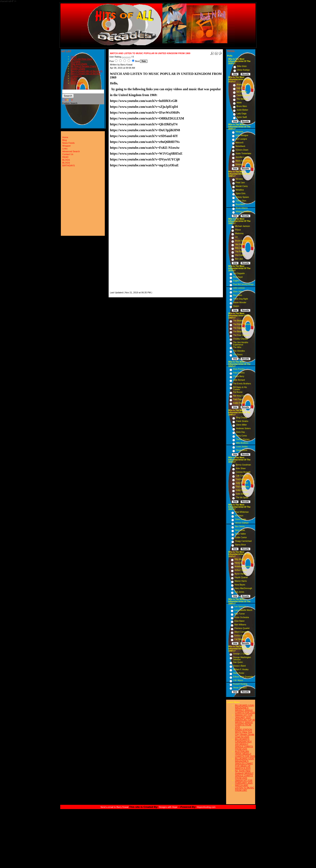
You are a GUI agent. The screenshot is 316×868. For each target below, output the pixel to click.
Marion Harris (241, 581)
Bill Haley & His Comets (240, 388)
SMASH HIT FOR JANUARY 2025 (244, 716)
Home (74, 57)
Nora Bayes (240, 585)
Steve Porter (239, 673)
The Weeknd (242, 99)
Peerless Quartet (242, 628)
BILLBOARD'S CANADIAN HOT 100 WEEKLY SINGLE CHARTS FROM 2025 (244, 744)
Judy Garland (242, 483)
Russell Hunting (240, 684)
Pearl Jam (240, 183)
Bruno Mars (242, 106)
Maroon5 (240, 143)
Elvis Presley (239, 369)
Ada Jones (239, 592)
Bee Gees (238, 295)
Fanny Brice (240, 545)
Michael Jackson (242, 226)
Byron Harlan (240, 574)
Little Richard (239, 380)
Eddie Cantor (241, 537)
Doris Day (240, 432)
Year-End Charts (79, 64)
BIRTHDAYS (77, 83)
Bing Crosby (241, 418)
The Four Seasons (241, 335)
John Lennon (239, 288)
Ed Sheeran (242, 92)
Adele (239, 103)
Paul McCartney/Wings (243, 284)
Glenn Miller (241, 425)
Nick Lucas (240, 530)
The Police (240, 252)
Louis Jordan (242, 447)
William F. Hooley (241, 669)
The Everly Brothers (242, 384)
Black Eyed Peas (243, 161)
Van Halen (240, 244)
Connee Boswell (243, 472)
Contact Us (76, 76)
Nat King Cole (239, 396)
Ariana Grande (243, 84)
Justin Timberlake (243, 154)
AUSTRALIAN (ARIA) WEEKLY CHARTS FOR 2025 (245, 754)
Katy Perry (241, 88)
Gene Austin (240, 519)
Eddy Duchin (242, 490)
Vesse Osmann (240, 688)
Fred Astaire (241, 479)
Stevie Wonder (240, 302)
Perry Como (241, 436)
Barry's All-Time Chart (81, 59)
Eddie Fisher (239, 403)
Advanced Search (71, 151)
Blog (64, 140)
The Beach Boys (241, 332)
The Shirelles (239, 351)
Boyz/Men (240, 204)
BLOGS (75, 81)
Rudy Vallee (240, 534)
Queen (236, 306)
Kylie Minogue (242, 135)
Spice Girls (241, 193)
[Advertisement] (122, 230)
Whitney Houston (243, 212)
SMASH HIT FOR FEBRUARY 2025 (244, 782)
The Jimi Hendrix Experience (241, 344)
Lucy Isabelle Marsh (243, 610)
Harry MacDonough (243, 588)
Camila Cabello (243, 95)
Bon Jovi (239, 259)
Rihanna (239, 132)
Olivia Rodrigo (243, 70)
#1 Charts (76, 61)
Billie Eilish (242, 66)
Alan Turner (240, 614)
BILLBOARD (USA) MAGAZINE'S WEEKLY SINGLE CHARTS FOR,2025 (245, 709)
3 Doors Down (242, 150)
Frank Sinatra (242, 421)
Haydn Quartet (241, 577)
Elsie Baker (240, 621)
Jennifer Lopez (242, 157)
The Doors (238, 355)
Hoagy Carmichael (243, 541)
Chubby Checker (241, 339)
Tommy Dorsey (243, 439)
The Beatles (239, 321)
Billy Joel (239, 248)
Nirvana (239, 179)
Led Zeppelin (239, 273)
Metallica (240, 190)
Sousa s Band (239, 666)
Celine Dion (241, 201)
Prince (238, 230)
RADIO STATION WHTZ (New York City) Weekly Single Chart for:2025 (245, 733)
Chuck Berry (239, 376)
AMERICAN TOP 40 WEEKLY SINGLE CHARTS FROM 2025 (245, 723)
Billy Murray (240, 559)
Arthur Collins (241, 570)
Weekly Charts (78, 69)
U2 (236, 237)
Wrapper (67, 146)
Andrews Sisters (243, 428)
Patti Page (238, 399)
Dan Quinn (238, 662)
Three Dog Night (241, 299)
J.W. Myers (238, 680)
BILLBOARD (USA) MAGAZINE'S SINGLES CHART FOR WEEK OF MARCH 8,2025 (245, 763)
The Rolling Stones (242, 324)
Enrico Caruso (241, 636)
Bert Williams (240, 625)
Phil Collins (240, 255)
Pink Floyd (238, 277)
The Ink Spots (242, 497)
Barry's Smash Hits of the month (87, 71)
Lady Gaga (242, 114)
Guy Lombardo (242, 487)
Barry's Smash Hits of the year (86, 73)
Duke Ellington (242, 494)
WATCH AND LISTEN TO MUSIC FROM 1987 (245, 788)
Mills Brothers (242, 443)
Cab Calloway (242, 476)
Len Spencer (240, 606)
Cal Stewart (240, 639)
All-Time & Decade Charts (84, 66)
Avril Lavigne (241, 139)
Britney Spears (242, 197)
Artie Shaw (241, 468)
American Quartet (242, 567)
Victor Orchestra (242, 617)
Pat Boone (238, 392)
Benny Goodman (243, 465)
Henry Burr (239, 563)
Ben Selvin (240, 527)
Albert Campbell (242, 632)
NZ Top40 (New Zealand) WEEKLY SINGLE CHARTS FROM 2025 (244, 774)
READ (74, 78)
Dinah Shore (242, 450)
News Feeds (68, 143)
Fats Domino (239, 373)
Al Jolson (239, 516)
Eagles (236, 281)
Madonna (239, 233)
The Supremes (240, 328)
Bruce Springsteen (243, 241)
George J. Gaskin (241, 654)
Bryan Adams (242, 208)
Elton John (238, 292)
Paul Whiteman (242, 512)
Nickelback (240, 146)
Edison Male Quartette (243, 677)
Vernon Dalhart (242, 523)
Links (65, 149)
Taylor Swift (242, 117)
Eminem (239, 164)
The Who (237, 347)
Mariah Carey (242, 186)
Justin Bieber (242, 110)
